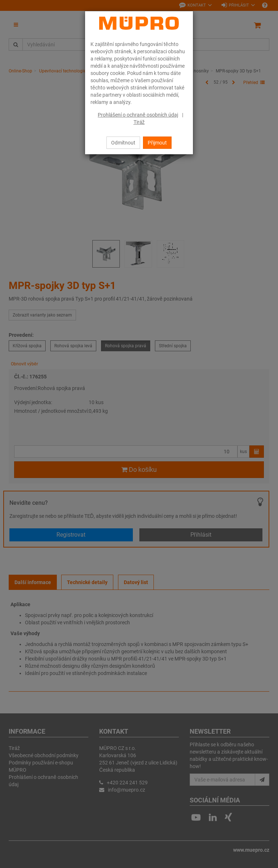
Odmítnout (123, 143)
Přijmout (157, 143)
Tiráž (139, 122)
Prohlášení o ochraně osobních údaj (138, 115)
